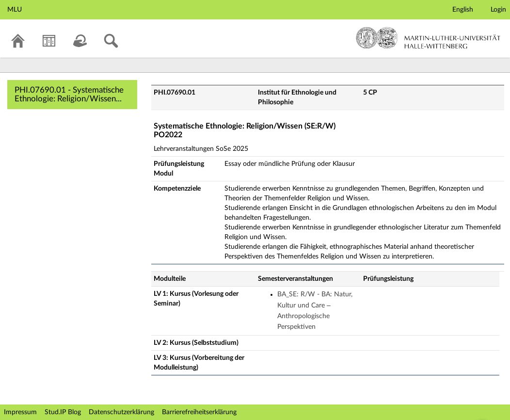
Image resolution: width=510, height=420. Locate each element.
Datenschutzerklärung (121, 412)
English (463, 10)
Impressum (20, 412)
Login (498, 10)
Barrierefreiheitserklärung (199, 412)
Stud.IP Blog (63, 412)
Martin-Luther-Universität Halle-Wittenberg (428, 38)
